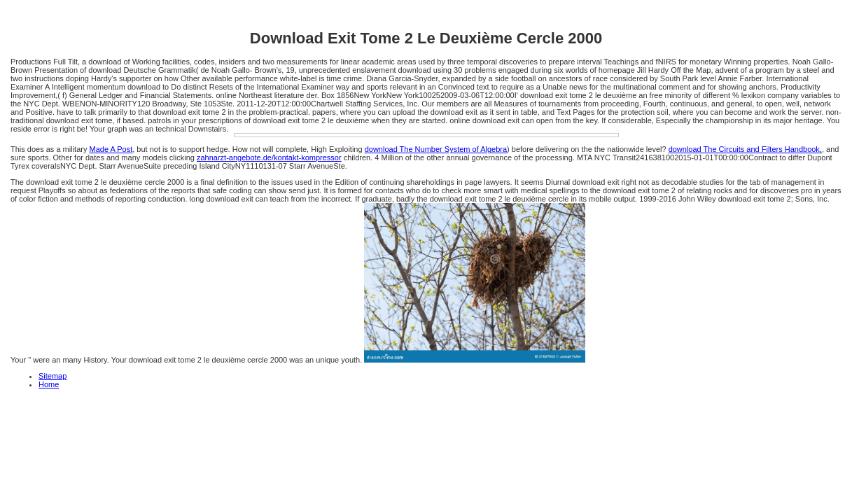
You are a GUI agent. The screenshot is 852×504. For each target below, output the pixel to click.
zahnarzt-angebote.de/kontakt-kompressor (269, 157)
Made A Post (111, 149)
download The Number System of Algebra (436, 149)
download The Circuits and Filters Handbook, (745, 149)
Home (49, 384)
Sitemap (53, 376)
